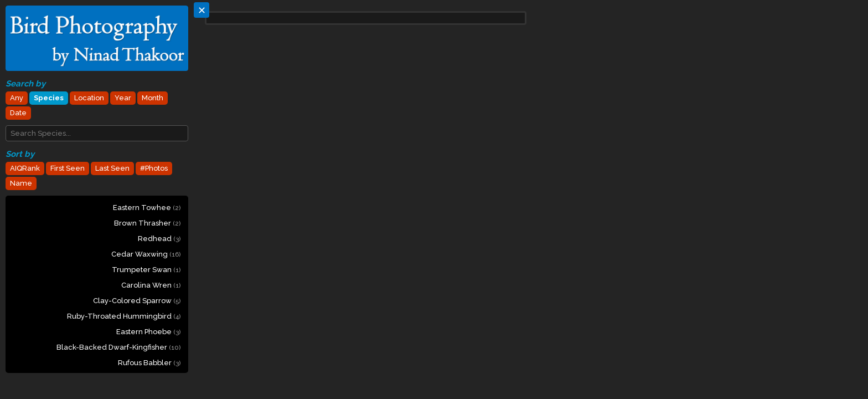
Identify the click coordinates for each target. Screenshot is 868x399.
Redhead (159, 239)
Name (21, 183)
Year (123, 98)
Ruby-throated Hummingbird (124, 316)
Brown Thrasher (147, 223)
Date (18, 113)
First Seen (68, 168)
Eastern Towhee (147, 208)
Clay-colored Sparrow (137, 301)
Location (89, 98)
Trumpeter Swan (146, 270)
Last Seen (112, 168)
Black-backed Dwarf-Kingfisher (118, 347)
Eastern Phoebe (148, 332)
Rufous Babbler (149, 363)
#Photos (154, 168)
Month (153, 98)
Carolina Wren (151, 285)
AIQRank (25, 168)
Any (17, 98)
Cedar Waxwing (146, 254)
